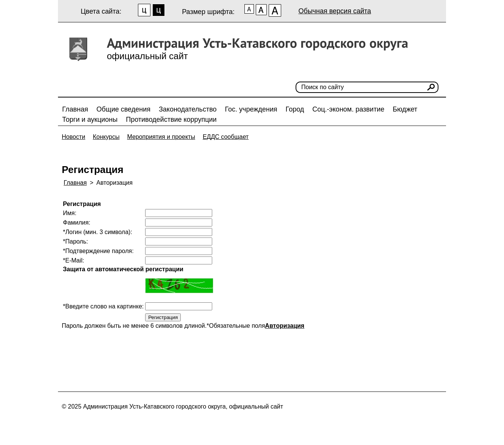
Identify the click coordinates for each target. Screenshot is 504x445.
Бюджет (405, 109)
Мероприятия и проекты (161, 137)
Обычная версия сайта (335, 11)
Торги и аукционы (90, 120)
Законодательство (188, 109)
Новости (74, 137)
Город (295, 109)
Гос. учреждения (251, 109)
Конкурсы (106, 137)
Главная (75, 109)
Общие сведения (124, 109)
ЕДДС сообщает (226, 137)
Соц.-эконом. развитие (348, 109)
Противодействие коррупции (171, 120)
